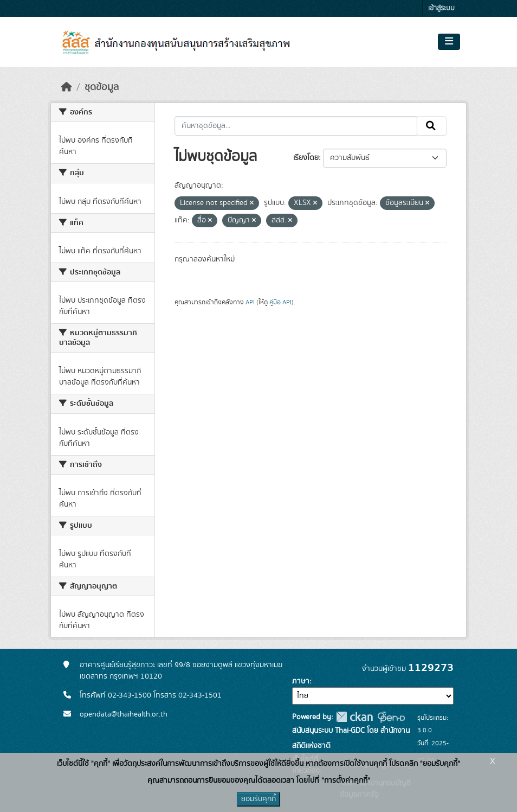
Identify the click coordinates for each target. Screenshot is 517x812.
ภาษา (301, 681)
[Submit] (432, 126)
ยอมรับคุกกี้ (258, 799)
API (250, 302)
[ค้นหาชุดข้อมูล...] (296, 126)
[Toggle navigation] (449, 42)
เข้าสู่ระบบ (441, 8)
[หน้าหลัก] (67, 87)
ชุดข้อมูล (102, 87)
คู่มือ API (280, 302)
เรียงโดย (306, 158)
